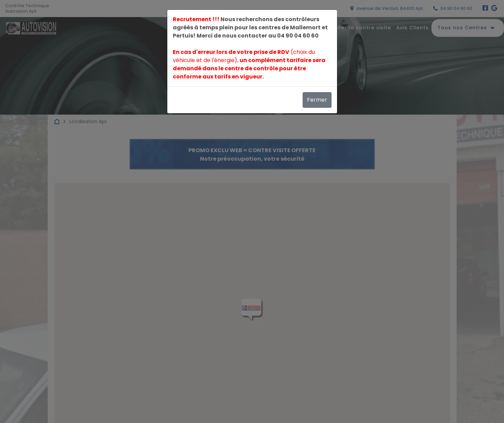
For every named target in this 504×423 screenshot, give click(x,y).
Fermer (317, 100)
